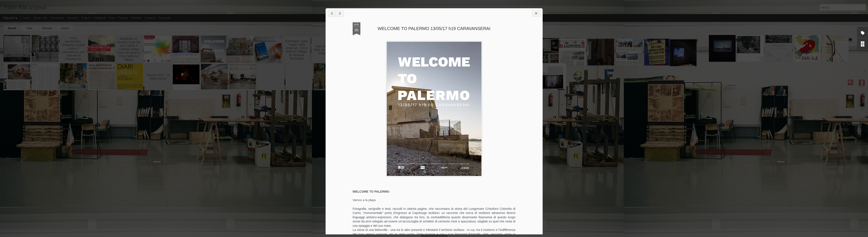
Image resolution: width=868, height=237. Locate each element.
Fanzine (123, 18)
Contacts (150, 18)
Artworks (73, 18)
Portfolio (136, 18)
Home (27, 18)
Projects (86, 18)
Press (112, 18)
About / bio (40, 18)
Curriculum (57, 18)
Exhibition (100, 18)
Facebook (164, 18)
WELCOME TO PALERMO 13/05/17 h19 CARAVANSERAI (452, 31)
